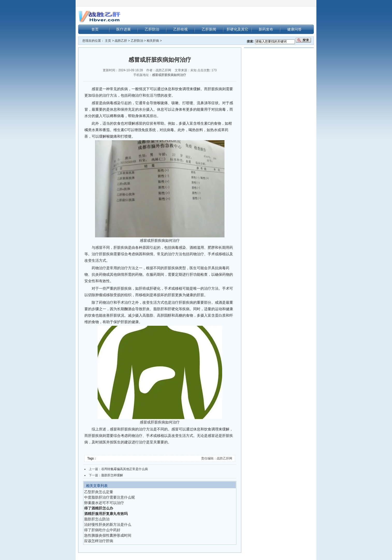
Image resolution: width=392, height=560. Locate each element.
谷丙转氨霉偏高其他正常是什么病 (125, 469)
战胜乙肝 (121, 41)
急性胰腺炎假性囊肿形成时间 (108, 535)
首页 (95, 29)
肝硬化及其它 (237, 29)
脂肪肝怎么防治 (97, 519)
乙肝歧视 (180, 29)
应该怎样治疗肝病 (99, 541)
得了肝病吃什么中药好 (102, 530)
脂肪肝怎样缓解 (112, 475)
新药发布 (266, 29)
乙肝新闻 (209, 29)
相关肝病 (153, 41)
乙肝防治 (152, 29)
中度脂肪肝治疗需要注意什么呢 (110, 497)
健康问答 (294, 29)
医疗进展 (124, 29)
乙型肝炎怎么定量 (99, 492)
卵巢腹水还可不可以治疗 (104, 503)
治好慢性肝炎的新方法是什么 (108, 524)
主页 (108, 41)
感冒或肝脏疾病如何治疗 (169, 75)
